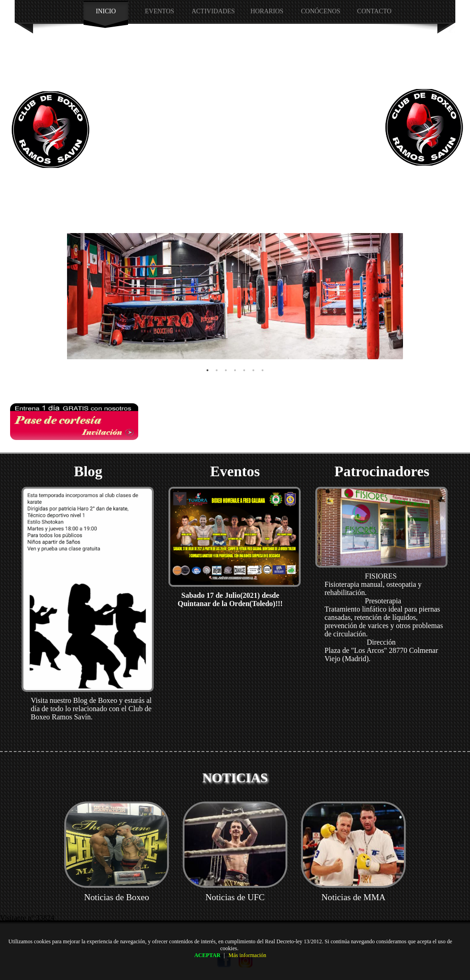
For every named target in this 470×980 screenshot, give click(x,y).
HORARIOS (267, 11)
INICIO (106, 11)
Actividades (213, 11)
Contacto (374, 11)
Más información (247, 955)
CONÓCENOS (321, 11)
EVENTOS (160, 11)
